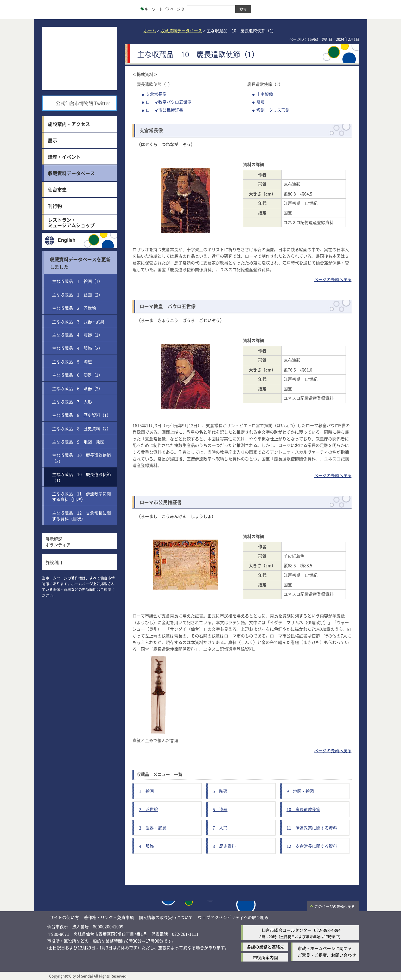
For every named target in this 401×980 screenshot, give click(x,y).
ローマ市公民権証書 (164, 110)
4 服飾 (146, 846)
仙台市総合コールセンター (287, 930)
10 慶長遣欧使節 (303, 809)
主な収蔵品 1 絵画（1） (77, 281)
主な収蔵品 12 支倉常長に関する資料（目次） (81, 516)
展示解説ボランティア (58, 542)
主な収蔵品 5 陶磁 (72, 362)
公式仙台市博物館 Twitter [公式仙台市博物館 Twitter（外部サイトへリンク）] (83, 103)
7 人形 (220, 828)
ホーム (150, 30)
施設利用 (54, 562)
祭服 (260, 102)
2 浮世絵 (148, 809)
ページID (175, 9)
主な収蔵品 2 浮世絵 (74, 308)
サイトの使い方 (64, 917)
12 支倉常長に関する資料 (312, 846)
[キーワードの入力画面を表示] (142, 9)
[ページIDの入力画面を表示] (167, 9)
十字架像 (265, 94)
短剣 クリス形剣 (273, 110)
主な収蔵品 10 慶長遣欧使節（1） (81, 477)
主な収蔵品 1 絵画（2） (77, 295)
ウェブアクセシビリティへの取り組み (233, 917)
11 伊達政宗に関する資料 (312, 828)
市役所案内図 (265, 957)
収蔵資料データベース (181, 30)
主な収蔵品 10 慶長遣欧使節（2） (81, 458)
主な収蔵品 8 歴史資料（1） (81, 415)
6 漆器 (220, 809)
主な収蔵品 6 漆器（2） (77, 388)
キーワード (152, 9)
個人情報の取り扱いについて (166, 917)
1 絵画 (146, 791)
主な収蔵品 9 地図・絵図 (78, 442)
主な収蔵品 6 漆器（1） (77, 375)
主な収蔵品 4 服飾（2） (77, 348)
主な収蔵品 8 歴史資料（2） (81, 428)
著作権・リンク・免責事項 (109, 917)
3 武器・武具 (153, 828)
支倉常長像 (156, 94)
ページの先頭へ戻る (333, 279)
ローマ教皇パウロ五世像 (169, 102)
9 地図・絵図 (300, 791)
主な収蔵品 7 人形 (72, 402)
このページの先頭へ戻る (335, 906)
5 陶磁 (220, 791)
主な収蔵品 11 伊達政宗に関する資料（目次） (81, 496)
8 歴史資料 (224, 846)
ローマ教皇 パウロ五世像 (168, 306)
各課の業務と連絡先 (265, 947)
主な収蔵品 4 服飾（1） (77, 335)
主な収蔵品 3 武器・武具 (78, 321)
